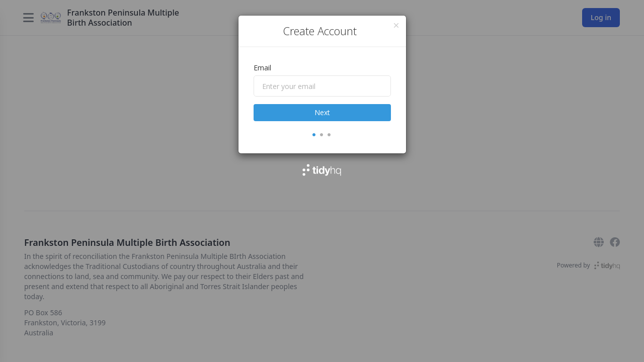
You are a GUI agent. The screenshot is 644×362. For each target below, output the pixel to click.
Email (262, 68)
